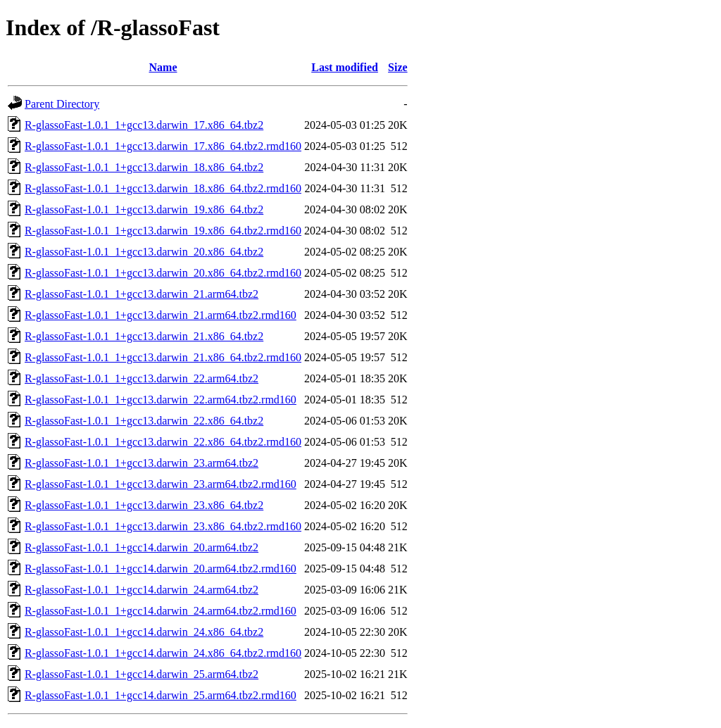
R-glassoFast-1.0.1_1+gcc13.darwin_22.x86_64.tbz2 (144, 421)
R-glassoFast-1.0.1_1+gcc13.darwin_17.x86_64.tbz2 (144, 125)
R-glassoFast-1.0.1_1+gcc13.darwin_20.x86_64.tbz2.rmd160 (163, 273)
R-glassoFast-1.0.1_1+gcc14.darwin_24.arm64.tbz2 (142, 590)
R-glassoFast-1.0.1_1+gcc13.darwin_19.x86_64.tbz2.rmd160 (163, 231)
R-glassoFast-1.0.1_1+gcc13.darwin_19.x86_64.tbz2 (144, 209)
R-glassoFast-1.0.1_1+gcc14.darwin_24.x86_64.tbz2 (144, 632)
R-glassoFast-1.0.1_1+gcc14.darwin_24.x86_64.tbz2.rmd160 (163, 653)
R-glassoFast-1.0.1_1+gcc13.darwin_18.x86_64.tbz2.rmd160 (163, 188)
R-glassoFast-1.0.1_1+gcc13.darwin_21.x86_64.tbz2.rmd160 (163, 357)
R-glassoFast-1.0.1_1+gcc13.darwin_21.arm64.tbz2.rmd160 (161, 315)
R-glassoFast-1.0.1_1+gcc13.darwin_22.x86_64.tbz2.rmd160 (163, 442)
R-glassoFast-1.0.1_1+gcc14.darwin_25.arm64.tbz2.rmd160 (161, 695)
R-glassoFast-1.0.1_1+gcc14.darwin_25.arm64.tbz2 (142, 674)
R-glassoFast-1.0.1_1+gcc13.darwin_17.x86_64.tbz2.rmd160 (163, 146)
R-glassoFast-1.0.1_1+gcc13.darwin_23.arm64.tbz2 (142, 463)
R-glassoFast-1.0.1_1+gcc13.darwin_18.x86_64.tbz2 (144, 167)
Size (398, 67)
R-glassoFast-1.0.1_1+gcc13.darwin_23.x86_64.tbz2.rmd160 (163, 526)
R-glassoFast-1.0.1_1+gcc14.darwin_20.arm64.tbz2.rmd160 (161, 569)
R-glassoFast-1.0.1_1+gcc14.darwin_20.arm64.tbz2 (142, 547)
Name (163, 67)
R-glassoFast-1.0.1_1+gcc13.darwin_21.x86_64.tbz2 (144, 336)
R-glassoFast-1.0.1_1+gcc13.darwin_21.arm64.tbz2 (142, 294)
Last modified (345, 67)
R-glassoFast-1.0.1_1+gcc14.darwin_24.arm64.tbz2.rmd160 (161, 611)
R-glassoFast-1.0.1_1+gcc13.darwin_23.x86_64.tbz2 (144, 505)
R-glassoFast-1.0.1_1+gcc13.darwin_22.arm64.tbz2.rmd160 (161, 400)
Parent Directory (62, 104)
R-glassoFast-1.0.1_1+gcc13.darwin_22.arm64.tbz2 (142, 378)
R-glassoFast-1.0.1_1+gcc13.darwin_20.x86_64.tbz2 (144, 252)
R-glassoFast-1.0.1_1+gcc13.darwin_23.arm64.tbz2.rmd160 (161, 484)
